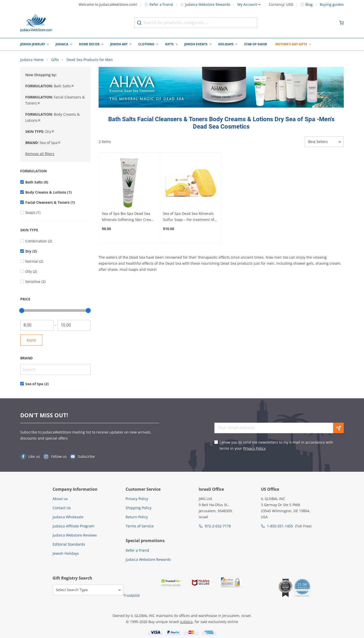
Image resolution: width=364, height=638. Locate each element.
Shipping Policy (139, 508)
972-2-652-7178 (218, 526)
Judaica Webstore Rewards (205, 4)
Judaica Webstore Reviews (75, 535)
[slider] (22, 311)
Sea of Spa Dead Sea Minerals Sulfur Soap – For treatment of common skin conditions (189, 217)
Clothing (146, 44)
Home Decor (89, 44)
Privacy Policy (254, 448)
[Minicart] (342, 23)
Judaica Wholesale (68, 517)
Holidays (226, 44)
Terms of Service (140, 526)
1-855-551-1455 (280, 526)
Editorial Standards (69, 544)
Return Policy (137, 517)
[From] (37, 325)
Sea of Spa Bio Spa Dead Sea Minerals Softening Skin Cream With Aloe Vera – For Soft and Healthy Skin (128, 217)
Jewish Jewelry (33, 44)
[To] (74, 325)
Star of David (256, 44)
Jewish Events (196, 44)
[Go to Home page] (36, 23)
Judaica (62, 44)
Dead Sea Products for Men (90, 60)
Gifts (169, 44)
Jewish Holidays (66, 553)
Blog (309, 5)
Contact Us (62, 508)
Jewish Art (119, 44)
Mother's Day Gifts (291, 44)
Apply (31, 340)
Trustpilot (132, 596)
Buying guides (332, 5)
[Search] (55, 369)
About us (60, 499)
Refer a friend (159, 4)
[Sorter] (324, 142)
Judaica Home (32, 60)
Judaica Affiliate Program (73, 526)
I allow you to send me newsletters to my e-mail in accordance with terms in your (276, 445)
